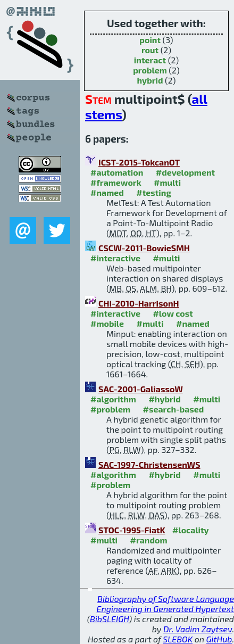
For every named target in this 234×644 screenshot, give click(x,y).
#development (185, 172)
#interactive (115, 258)
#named (107, 192)
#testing (153, 192)
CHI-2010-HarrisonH (139, 303)
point (150, 40)
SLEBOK (178, 639)
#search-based (174, 409)
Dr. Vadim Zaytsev (198, 629)
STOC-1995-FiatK (132, 530)
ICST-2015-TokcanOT (139, 162)
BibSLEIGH (109, 619)
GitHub (219, 639)
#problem (110, 409)
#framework (116, 182)
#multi (167, 182)
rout (150, 50)
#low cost (173, 313)
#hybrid (164, 399)
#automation (117, 172)
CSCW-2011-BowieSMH (144, 248)
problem (150, 70)
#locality (191, 530)
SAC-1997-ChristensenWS (149, 464)
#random (148, 540)
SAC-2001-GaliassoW (141, 389)
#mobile (107, 323)
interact (150, 60)
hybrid (150, 80)
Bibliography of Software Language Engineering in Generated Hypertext (165, 604)
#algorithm (113, 399)
